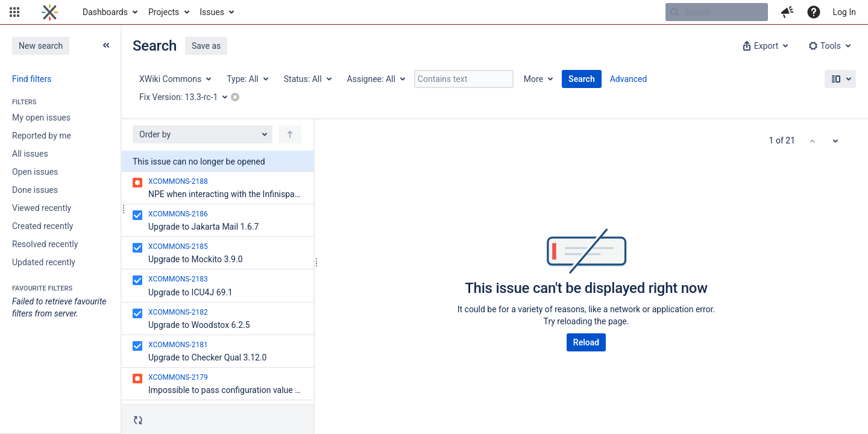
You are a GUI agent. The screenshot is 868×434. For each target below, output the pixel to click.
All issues (30, 154)
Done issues (35, 190)
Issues (212, 12)
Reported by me (42, 136)
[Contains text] (464, 79)
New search (41, 46)
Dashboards (105, 12)
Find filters (32, 79)
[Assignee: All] (376, 79)
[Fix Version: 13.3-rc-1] (187, 97)
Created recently (42, 226)
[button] (14, 12)
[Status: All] (307, 79)
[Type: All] (247, 79)
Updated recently (44, 262)
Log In (844, 12)
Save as (206, 46)
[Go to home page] (50, 12)
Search (582, 79)
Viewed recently (42, 208)
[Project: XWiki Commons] (175, 79)
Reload (586, 342)
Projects (164, 12)
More (533, 79)
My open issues (41, 118)
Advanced (629, 79)
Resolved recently (45, 244)
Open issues (35, 172)
